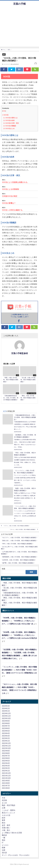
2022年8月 (6, 753)
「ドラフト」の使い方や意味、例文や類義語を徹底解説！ (16, 526)
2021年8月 (6, 783)
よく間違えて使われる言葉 (12, 833)
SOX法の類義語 (10, 126)
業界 (4, 820)
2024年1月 (6, 711)
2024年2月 (6, 708)
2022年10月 (6, 748)
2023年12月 (6, 713)
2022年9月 (6, 751)
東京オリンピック (9, 813)
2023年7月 (6, 726)
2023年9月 (6, 721)
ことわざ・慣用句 (9, 810)
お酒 (4, 808)
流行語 (4, 853)
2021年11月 (6, 776)
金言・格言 (6, 825)
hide (4, 111)
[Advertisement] (19, 27)
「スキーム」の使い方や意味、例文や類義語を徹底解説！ (23, 530)
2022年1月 (6, 771)
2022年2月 (6, 768)
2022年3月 (6, 766)
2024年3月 (6, 706)
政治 (4, 823)
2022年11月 (6, 746)
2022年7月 (6, 756)
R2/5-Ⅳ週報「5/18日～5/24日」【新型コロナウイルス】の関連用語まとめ (19, 690)
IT (3, 843)
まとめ (4, 803)
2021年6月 (6, 788)
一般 (4, 838)
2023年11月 (6, 716)
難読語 (4, 835)
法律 (4, 850)
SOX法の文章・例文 (11, 123)
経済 (4, 54)
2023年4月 (6, 733)
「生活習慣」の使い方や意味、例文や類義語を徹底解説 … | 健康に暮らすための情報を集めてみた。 (19, 656)
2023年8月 (6, 723)
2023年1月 (6, 741)
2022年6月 (6, 758)
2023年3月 (6, 736)
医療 (4, 848)
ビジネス (5, 845)
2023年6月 (6, 728)
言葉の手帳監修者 (20, 353)
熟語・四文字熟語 (9, 805)
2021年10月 (6, 778)
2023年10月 (6, 718)
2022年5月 (6, 761)
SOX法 (5, 115)
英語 (4, 840)
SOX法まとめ (9, 128)
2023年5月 (6, 731)
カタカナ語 (6, 815)
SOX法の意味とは (10, 118)
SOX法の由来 (9, 120)
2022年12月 (6, 743)
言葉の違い (6, 828)
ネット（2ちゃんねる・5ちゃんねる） (16, 855)
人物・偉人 (6, 830)
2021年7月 (6, 786)
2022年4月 (6, 763)
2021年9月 (6, 781)
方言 (4, 798)
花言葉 (4, 800)
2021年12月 (6, 773)
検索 (4, 569)
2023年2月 (6, 738)
